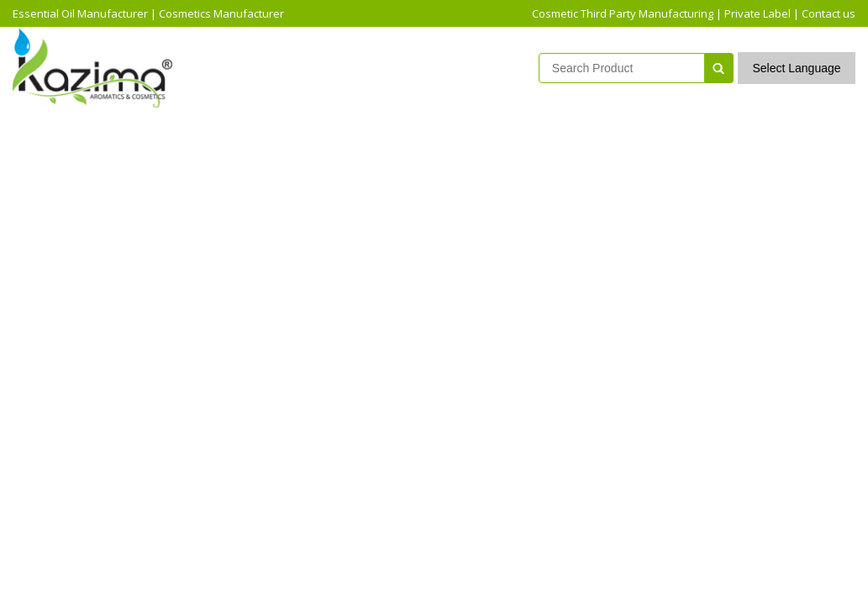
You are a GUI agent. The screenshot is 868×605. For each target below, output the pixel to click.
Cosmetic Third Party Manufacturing (623, 13)
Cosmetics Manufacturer (221, 13)
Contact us (829, 13)
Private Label (758, 13)
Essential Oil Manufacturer (80, 13)
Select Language (796, 68)
